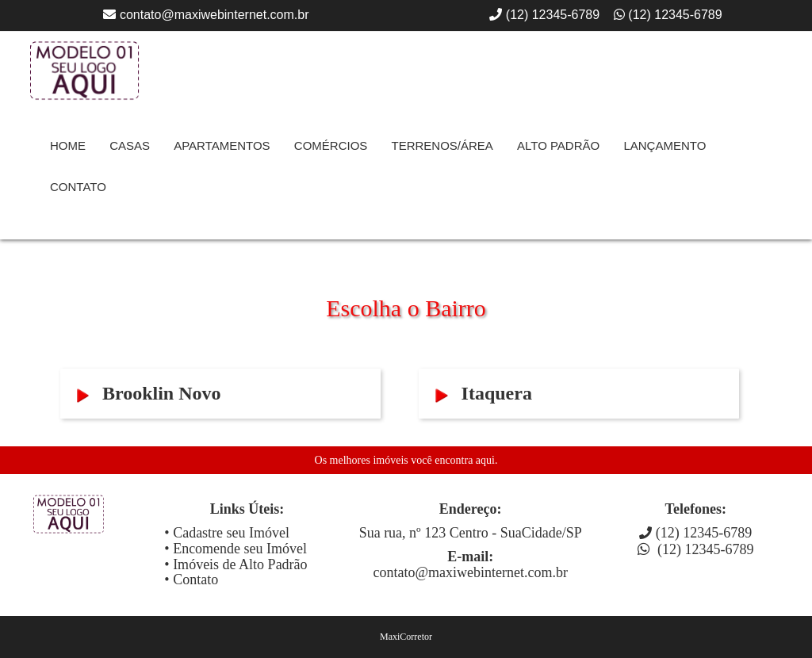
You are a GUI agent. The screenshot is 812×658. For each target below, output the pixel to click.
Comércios (331, 145)
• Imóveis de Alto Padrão (236, 564)
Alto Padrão (558, 145)
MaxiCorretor (406, 637)
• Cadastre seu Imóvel (227, 533)
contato (78, 187)
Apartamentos (222, 145)
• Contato (191, 580)
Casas (130, 145)
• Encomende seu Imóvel (236, 549)
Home (68, 145)
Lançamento (665, 145)
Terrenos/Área (442, 145)
